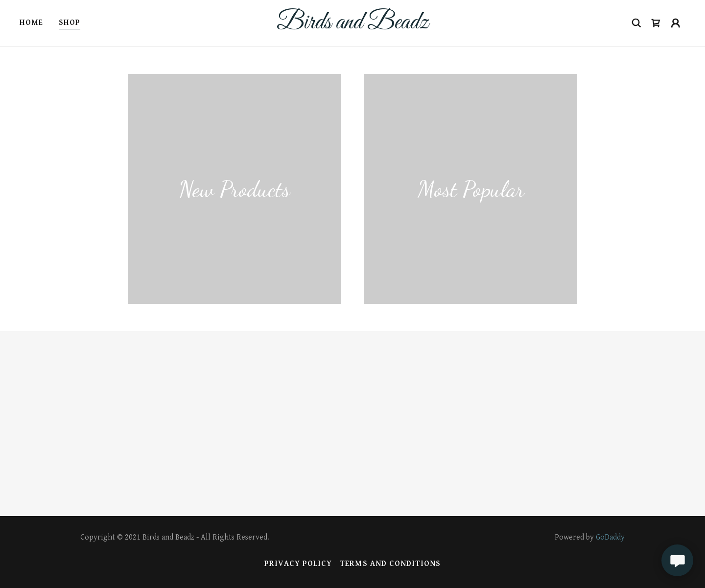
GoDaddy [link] (610, 537)
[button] (656, 23)
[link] (352, 26)
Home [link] (31, 23)
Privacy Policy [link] (298, 564)
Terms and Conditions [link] (390, 564)
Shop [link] (70, 23)
